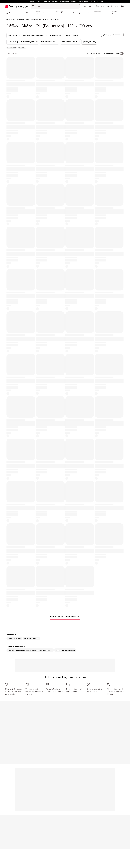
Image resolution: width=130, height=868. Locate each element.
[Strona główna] (7, 20)
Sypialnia (12, 20)
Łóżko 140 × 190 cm (31, 639)
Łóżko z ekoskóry (14, 639)
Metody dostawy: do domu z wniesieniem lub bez (115, 691)
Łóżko (27, 20)
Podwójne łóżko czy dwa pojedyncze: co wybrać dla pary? (30, 650)
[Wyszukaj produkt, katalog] (33, 6)
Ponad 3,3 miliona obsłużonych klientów (55, 690)
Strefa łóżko (21, 20)
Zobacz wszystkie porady (65, 650)
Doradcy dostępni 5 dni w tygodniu (74, 690)
